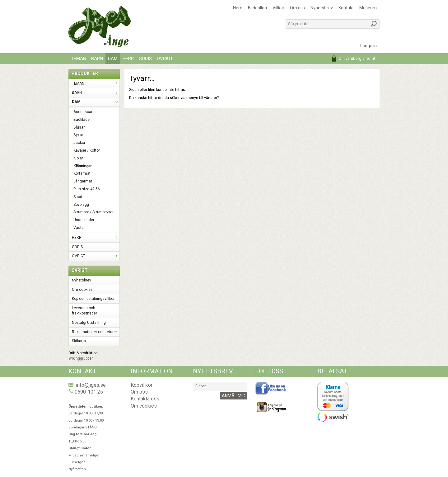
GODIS (145, 59)
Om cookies (82, 290)
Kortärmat (82, 173)
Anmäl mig (233, 396)
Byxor (78, 135)
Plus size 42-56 (87, 189)
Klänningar (83, 166)
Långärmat (83, 181)
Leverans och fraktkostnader (84, 311)
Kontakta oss (145, 399)
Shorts (79, 197)
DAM (113, 59)
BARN (97, 59)
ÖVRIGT (165, 59)
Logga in (369, 46)
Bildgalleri (257, 8)
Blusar (79, 127)
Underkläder (84, 220)
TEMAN (79, 59)
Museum (368, 8)
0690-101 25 (89, 392)
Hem (238, 8)
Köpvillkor (142, 385)
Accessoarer (85, 112)
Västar (79, 228)
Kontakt (346, 8)
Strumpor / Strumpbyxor (93, 212)
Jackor (79, 143)
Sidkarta (79, 341)
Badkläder (82, 120)
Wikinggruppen (81, 358)
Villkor (278, 8)
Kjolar (78, 158)
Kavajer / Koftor (87, 150)
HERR (128, 59)
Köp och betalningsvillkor (93, 299)
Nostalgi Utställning (89, 323)
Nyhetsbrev (322, 8)
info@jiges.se (91, 385)
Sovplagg (81, 205)
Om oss (297, 8)
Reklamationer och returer (94, 332)
